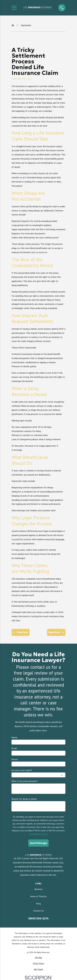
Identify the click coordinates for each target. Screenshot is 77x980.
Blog (38, 903)
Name (14, 737)
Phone (15, 759)
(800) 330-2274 (38, 919)
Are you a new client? (22, 770)
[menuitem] (39, 958)
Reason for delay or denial (24, 799)
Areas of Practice (38, 896)
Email (14, 748)
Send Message (38, 843)
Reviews (38, 889)
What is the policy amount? (25, 781)
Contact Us (38, 911)
